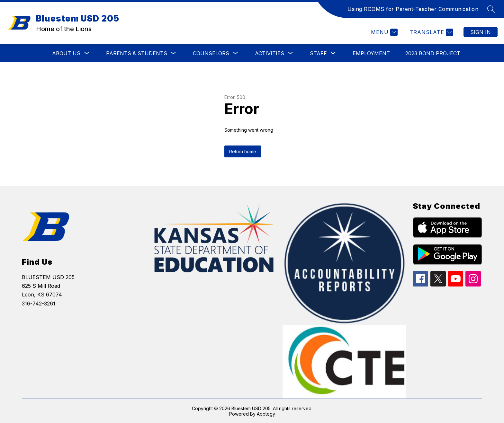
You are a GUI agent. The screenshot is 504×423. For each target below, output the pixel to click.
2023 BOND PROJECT (433, 53)
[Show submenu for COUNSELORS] (211, 53)
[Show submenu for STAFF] (318, 53)
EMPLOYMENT (371, 53)
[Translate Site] (431, 32)
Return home (243, 151)
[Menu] (383, 32)
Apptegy (266, 414)
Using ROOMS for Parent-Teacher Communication (413, 9)
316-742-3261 (39, 304)
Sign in (481, 32)
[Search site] (491, 9)
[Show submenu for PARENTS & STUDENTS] (137, 53)
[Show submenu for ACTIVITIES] (270, 53)
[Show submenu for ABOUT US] (66, 53)
